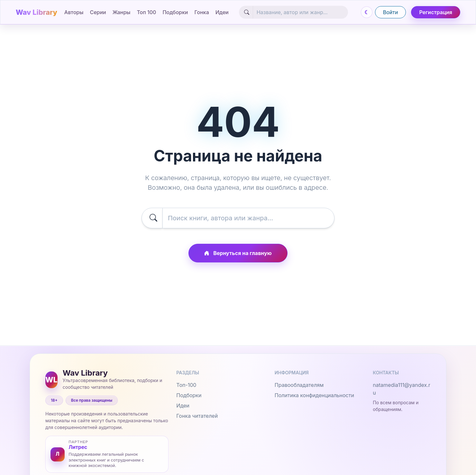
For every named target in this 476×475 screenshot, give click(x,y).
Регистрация (436, 12)
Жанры (122, 12)
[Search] (300, 12)
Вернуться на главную (238, 253)
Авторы (74, 12)
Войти (391, 12)
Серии (98, 12)
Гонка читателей (197, 416)
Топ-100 (186, 385)
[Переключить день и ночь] (367, 12)
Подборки (175, 12)
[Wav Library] (37, 12)
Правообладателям (299, 385)
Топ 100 (146, 12)
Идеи (222, 12)
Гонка (202, 12)
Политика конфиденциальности (314, 395)
